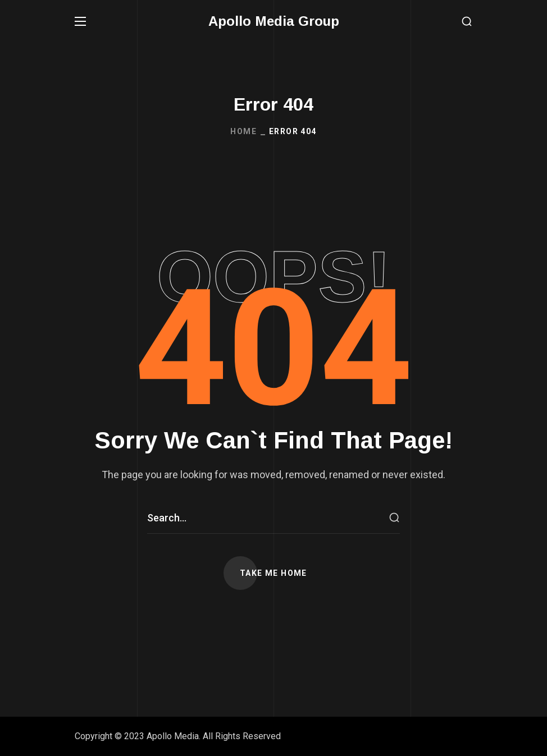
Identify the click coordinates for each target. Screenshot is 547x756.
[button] (467, 22)
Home (243, 131)
